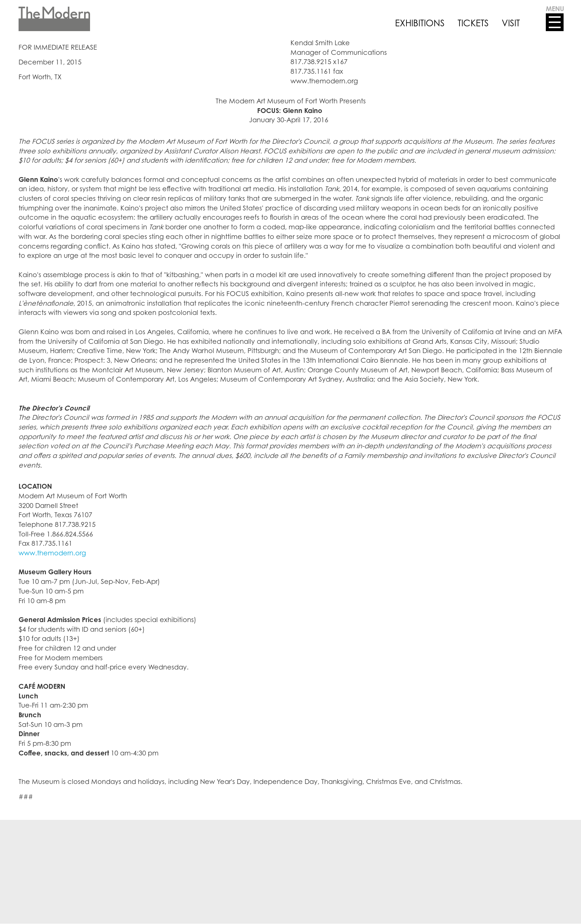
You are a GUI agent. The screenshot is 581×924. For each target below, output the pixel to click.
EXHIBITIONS (420, 23)
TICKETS (473, 23)
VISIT (511, 23)
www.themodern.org (52, 553)
